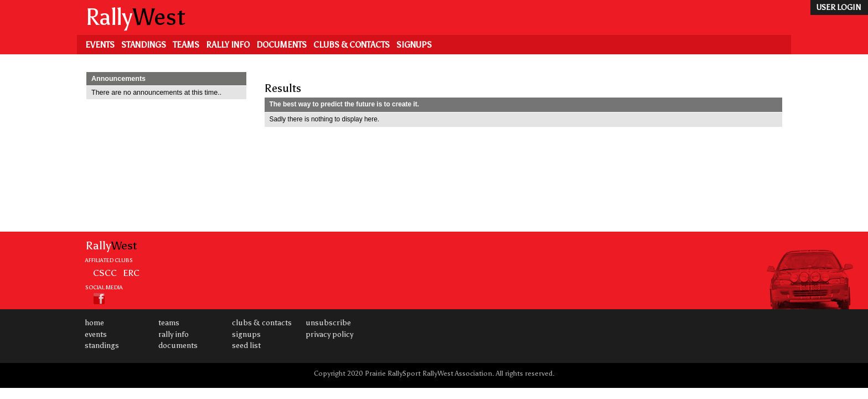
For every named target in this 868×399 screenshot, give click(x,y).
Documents (281, 45)
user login (838, 7)
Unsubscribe (328, 323)
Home (94, 323)
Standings (144, 45)
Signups (414, 45)
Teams (186, 45)
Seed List (246, 346)
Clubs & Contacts (352, 45)
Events (100, 45)
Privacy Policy (329, 334)
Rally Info (228, 45)
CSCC (105, 273)
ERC (131, 273)
